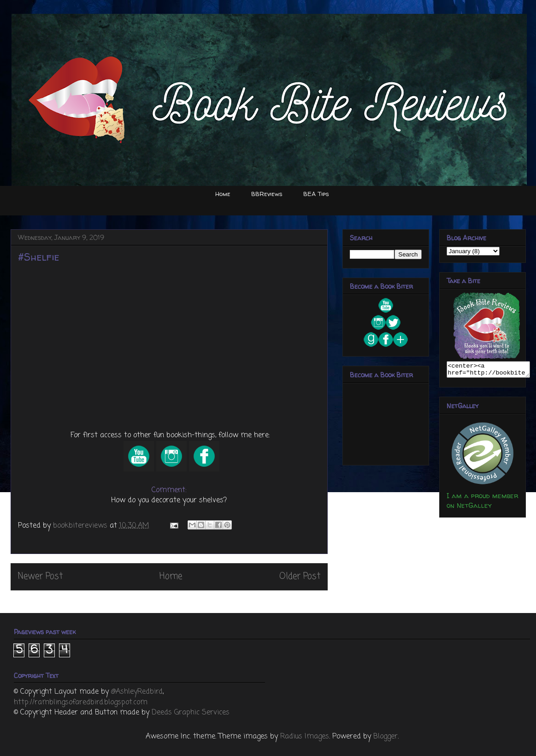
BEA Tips (316, 194)
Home (223, 194)
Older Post (300, 576)
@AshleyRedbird (137, 692)
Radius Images (305, 737)
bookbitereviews (81, 526)
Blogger (386, 737)
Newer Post (40, 576)
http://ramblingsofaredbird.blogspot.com (81, 702)
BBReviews (267, 194)
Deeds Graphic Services (191, 713)
